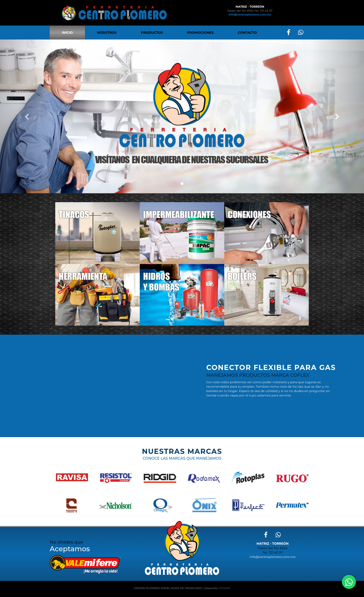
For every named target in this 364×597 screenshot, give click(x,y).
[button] (27, 116)
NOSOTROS (107, 33)
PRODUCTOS (152, 33)
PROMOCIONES (200, 33)
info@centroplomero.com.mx (250, 15)
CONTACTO (247, 33)
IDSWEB (225, 588)
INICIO (67, 33)
